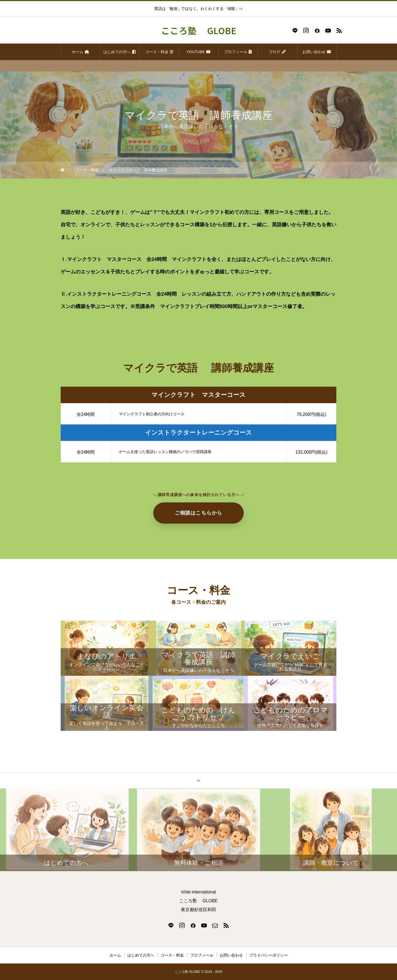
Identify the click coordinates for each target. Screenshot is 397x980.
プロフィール (238, 52)
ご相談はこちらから (198, 513)
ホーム (80, 52)
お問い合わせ (317, 52)
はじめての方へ (120, 52)
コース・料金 (159, 52)
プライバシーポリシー (269, 955)
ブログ (277, 52)
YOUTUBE (199, 52)
